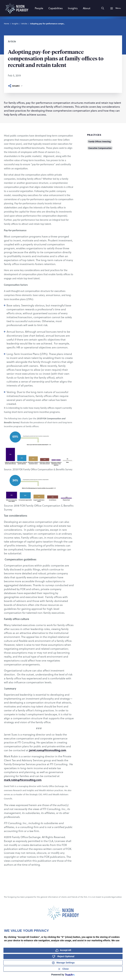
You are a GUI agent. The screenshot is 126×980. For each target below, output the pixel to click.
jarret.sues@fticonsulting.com (48, 750)
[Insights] (73, 8)
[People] (39, 8)
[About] (87, 8)
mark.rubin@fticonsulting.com (23, 780)
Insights (15, 24)
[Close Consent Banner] (63, 969)
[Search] (103, 8)
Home (6, 24)
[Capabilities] (56, 8)
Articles (24, 24)
